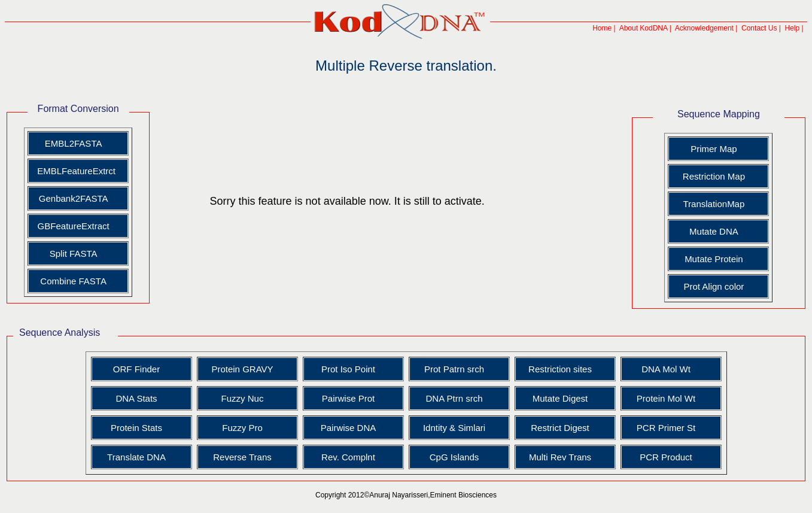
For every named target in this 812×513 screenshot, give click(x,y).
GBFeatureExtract (74, 226)
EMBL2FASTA (74, 143)
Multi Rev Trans (560, 457)
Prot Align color (714, 286)
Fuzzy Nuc (243, 398)
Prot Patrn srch (454, 369)
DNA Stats (136, 398)
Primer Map (714, 149)
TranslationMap (714, 204)
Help (793, 28)
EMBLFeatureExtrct (75, 171)
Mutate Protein (714, 259)
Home (602, 28)
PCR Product (666, 457)
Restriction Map (714, 176)
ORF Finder (136, 369)
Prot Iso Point (348, 369)
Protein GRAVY (242, 369)
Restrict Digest (560, 428)
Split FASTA (74, 254)
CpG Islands (454, 457)
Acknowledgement (704, 28)
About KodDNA (644, 28)
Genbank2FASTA (74, 198)
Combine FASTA (73, 281)
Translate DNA (136, 457)
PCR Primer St (666, 428)
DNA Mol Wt (666, 369)
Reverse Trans (242, 457)
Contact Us (759, 28)
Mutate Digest (560, 398)
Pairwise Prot (348, 398)
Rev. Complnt (348, 457)
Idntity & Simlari (454, 428)
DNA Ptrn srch (454, 398)
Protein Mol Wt (666, 398)
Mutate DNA (714, 231)
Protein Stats (136, 428)
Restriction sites (560, 369)
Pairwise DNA (349, 428)
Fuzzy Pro (242, 428)
